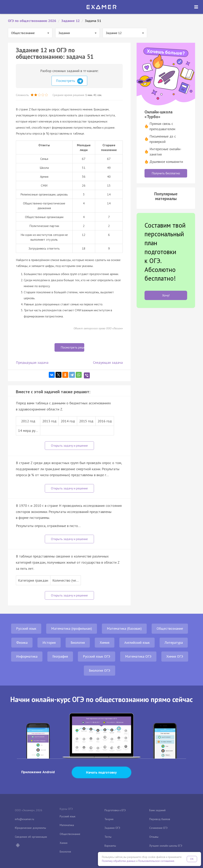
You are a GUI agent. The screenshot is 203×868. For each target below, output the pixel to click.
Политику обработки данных (119, 861)
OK (192, 859)
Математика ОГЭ (138, 656)
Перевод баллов (160, 819)
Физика (22, 642)
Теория (109, 819)
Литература (174, 642)
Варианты (110, 846)
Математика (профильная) (72, 628)
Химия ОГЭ (175, 656)
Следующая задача (108, 362)
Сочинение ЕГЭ (158, 828)
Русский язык (26, 628)
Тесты (108, 837)
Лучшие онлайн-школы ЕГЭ (166, 846)
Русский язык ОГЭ (97, 656)
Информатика (27, 656)
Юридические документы (30, 828)
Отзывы (154, 837)
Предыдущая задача (32, 362)
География (60, 656)
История (49, 642)
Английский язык (137, 642)
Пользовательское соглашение (156, 861)
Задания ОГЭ (112, 828)
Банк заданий (157, 810)
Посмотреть (69, 81)
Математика (67, 825)
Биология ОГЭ (100, 670)
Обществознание (170, 628)
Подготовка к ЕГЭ (115, 810)
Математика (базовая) (124, 628)
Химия (105, 642)
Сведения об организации (31, 837)
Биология (78, 642)
